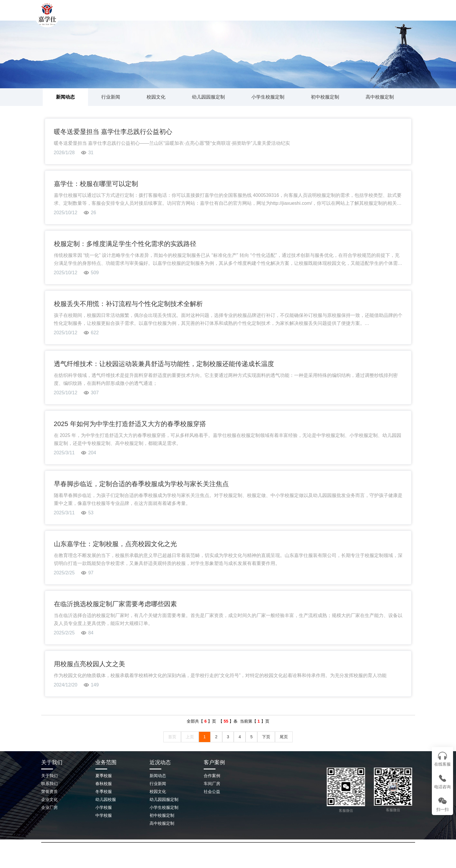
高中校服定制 (380, 97)
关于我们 (190, 16)
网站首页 (152, 16)
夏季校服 (104, 776)
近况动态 (160, 762)
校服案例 (228, 16)
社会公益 (212, 791)
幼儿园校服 (106, 799)
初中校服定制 (325, 97)
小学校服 (104, 807)
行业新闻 (111, 97)
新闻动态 (266, 16)
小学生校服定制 (268, 97)
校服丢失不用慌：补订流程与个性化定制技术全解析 (128, 304)
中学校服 (104, 815)
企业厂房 (49, 807)
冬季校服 (104, 791)
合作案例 (212, 776)
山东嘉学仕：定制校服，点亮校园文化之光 (115, 544)
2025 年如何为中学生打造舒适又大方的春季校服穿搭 (130, 424)
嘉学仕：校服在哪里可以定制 (96, 184)
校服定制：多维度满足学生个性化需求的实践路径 (125, 244)
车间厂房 (212, 784)
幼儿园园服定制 (208, 97)
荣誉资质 (49, 791)
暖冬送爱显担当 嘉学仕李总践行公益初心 (113, 132)
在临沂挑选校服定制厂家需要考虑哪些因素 (115, 604)
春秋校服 (104, 784)
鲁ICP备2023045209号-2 (282, 856)
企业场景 (305, 16)
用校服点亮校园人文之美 (89, 664)
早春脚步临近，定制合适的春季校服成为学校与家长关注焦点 (141, 484)
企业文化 (49, 799)
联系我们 (343, 16)
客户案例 (214, 762)
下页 (266, 737)
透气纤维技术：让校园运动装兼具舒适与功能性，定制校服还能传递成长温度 (164, 364)
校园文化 (156, 97)
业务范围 (106, 762)
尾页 (284, 737)
